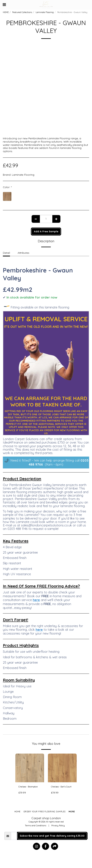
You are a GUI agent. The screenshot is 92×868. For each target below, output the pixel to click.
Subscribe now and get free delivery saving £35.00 (52, 836)
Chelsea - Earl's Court (61, 787)
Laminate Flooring (45, 12)
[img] (30, 768)
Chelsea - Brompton (28, 787)
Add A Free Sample (46, 231)
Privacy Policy (58, 826)
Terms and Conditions (36, 826)
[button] (4, 4)
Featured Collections (22, 12)
